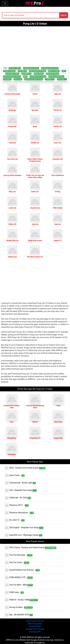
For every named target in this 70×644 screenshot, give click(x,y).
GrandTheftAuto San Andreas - (22, 570)
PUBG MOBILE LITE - (19, 577)
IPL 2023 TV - (15, 520)
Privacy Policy (35, 626)
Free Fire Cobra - (17, 563)
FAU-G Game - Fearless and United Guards (30, 548)
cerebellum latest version (50, 68)
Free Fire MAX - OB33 (19, 585)
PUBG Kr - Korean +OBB (21, 600)
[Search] (24, 15)
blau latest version (53, 74)
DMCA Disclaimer (35, 624)
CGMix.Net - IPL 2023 (18, 498)
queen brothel (39, 74)
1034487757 (50, 79)
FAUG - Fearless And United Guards (25, 468)
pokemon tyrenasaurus (56, 76)
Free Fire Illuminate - (19, 555)
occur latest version (12, 74)
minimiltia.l (7, 79)
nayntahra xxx (26, 74)
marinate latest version (31, 68)
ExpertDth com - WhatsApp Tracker (23, 535)
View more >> (62, 79)
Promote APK (35, 632)
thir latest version (15, 68)
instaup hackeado (9, 71)
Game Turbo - (15, 475)
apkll (25, 76)
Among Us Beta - (19, 607)
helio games (22, 71)
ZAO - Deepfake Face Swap (21, 490)
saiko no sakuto (54, 71)
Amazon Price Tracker (35, 629)
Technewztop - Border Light (20, 483)
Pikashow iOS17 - (17, 505)
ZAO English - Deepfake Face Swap (24, 528)
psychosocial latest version (33, 79)
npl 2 (64, 71)
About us (30, 621)
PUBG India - (14, 592)
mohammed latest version (12, 76)
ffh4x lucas (18, 79)
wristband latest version (38, 76)
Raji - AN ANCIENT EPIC (19, 615)
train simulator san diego (37, 71)
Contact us (39, 621)
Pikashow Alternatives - (19, 513)
